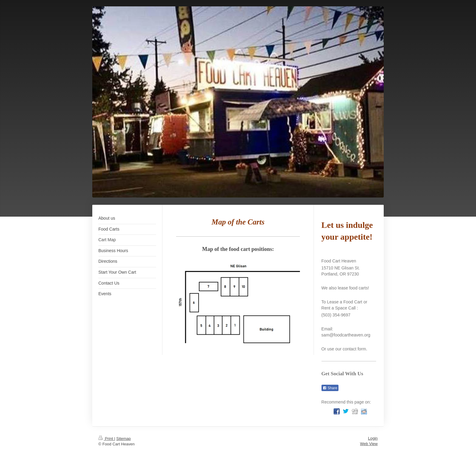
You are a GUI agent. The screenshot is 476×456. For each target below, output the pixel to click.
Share (330, 388)
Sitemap (124, 439)
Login (373, 438)
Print (106, 439)
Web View (369, 444)
